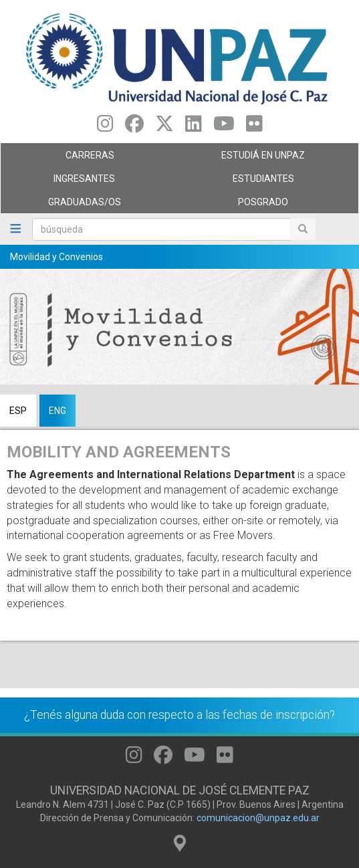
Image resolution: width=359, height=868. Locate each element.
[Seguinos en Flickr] (254, 127)
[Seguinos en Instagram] (105, 127)
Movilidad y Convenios (56, 257)
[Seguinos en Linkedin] (194, 127)
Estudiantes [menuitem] (266, 182)
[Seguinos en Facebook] (134, 127)
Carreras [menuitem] (87, 158)
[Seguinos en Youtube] (224, 127)
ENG (57, 411)
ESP (18, 411)
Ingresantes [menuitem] (87, 182)
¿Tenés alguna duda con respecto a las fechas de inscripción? (179, 715)
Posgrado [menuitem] (266, 205)
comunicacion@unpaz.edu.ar (258, 818)
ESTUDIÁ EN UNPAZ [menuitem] (266, 158)
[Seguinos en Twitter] (164, 127)
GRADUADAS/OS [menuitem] (87, 205)
